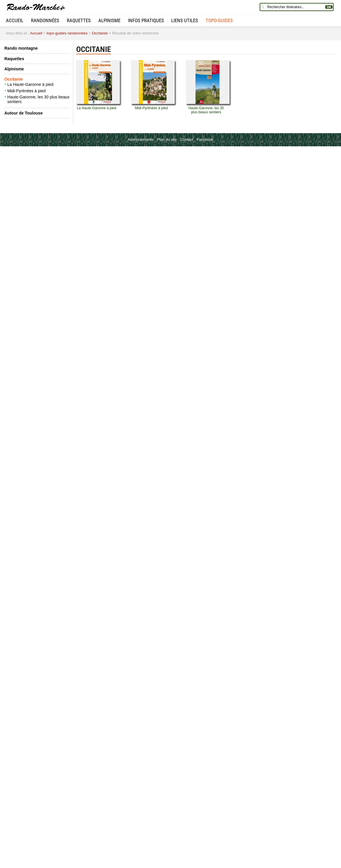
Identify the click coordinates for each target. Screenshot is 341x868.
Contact (187, 139)
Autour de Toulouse (23, 113)
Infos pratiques (146, 20)
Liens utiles (185, 20)
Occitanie (100, 33)
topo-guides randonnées (67, 33)
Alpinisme (109, 20)
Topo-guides (219, 20)
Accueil (15, 20)
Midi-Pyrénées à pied (27, 91)
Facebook (205, 139)
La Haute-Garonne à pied (30, 84)
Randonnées (45, 20)
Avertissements (141, 139)
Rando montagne (21, 48)
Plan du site (167, 139)
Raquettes (79, 20)
